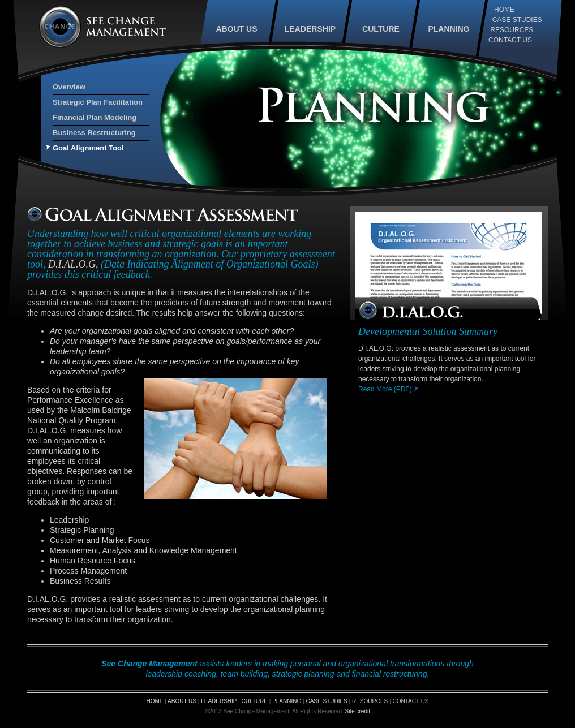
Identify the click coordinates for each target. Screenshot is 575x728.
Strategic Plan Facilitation (98, 102)
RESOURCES (512, 30)
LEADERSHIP (310, 29)
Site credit (358, 711)
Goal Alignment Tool (88, 148)
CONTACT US (510, 40)
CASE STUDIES (517, 20)
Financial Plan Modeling (95, 117)
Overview (69, 87)
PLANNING (449, 29)
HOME (504, 10)
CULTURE (381, 29)
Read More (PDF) (388, 389)
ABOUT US (236, 29)
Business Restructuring (94, 133)
